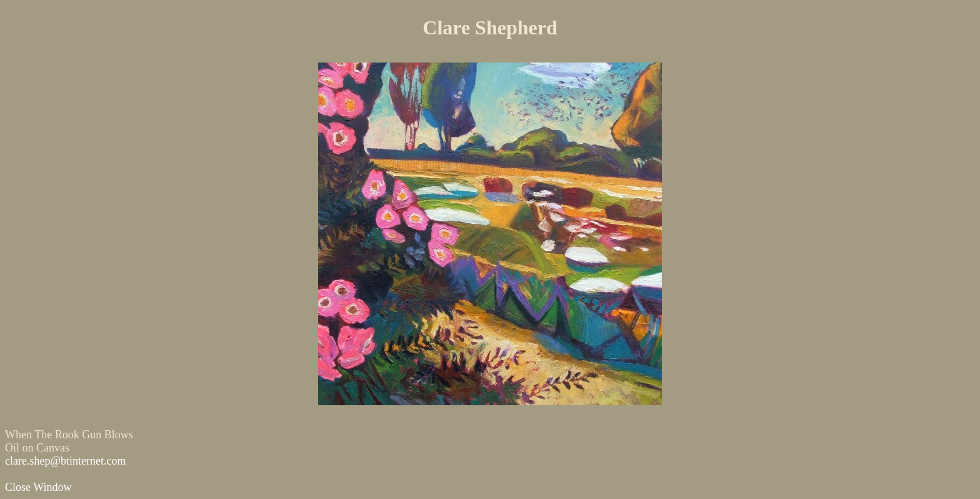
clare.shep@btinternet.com (66, 461)
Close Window (38, 487)
